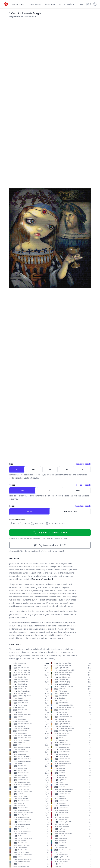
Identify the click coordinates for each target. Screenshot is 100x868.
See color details (84, 485)
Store (18, 4)
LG (33, 469)
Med (78, 490)
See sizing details (83, 464)
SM (67, 469)
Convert (34, 4)
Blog (82, 4)
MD (50, 469)
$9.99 (50, 533)
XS (83, 469)
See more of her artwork (43, 579)
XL (17, 469)
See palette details (83, 506)
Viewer (50, 4)
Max (22, 490)
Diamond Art (71, 511)
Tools (67, 4)
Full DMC (29, 511)
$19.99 (50, 545)
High (50, 490)
